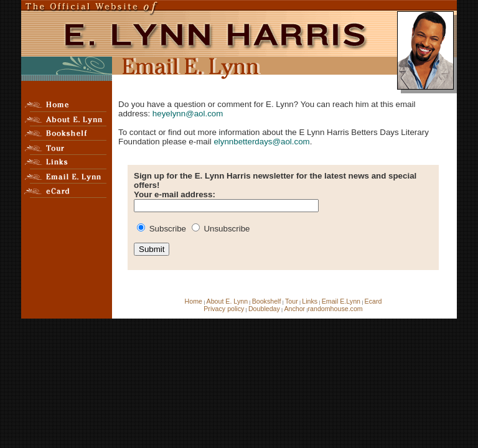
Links (310, 301)
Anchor (294, 309)
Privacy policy (224, 309)
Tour (292, 301)
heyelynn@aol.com (188, 114)
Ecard (373, 301)
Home (194, 301)
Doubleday (264, 309)
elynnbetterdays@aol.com (261, 142)
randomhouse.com (335, 309)
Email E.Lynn (341, 301)
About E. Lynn (227, 301)
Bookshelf (267, 301)
